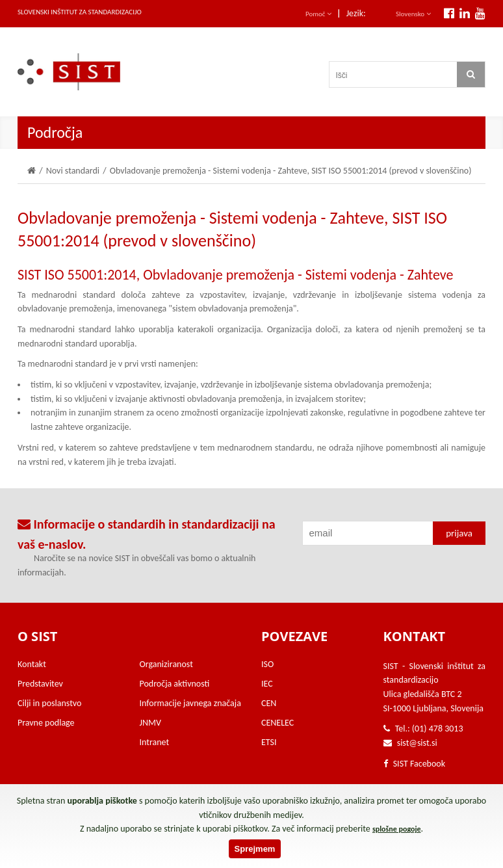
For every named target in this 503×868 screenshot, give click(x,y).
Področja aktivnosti (175, 684)
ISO (267, 664)
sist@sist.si (417, 743)
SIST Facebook (415, 764)
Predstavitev (40, 684)
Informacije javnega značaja (190, 703)
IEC (267, 684)
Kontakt (32, 664)
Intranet (155, 742)
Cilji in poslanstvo (49, 703)
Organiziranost (166, 664)
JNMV (150, 723)
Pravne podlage (46, 723)
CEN (269, 703)
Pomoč (318, 14)
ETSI (269, 742)
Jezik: (356, 13)
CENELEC (277, 723)
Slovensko (413, 14)
